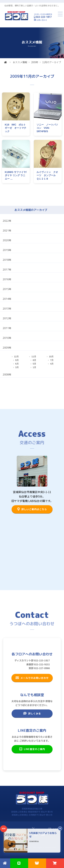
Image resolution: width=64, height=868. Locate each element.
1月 (34, 367)
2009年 (35, 62)
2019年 (7, 250)
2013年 (7, 309)
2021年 (7, 231)
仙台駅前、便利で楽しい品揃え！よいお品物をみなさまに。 (32, 6)
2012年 (7, 318)
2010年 (7, 338)
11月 (34, 357)
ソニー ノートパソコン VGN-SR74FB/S (47, 128)
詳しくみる (32, 713)
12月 (16, 357)
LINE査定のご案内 (32, 749)
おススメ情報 (20, 62)
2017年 (7, 270)
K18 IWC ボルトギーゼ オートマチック (16, 128)
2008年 (7, 375)
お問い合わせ (42, 20)
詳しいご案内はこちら (32, 509)
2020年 (7, 240)
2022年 (7, 221)
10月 (51, 357)
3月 (17, 367)
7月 (52, 360)
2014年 (7, 299)
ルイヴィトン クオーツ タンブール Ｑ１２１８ (47, 175)
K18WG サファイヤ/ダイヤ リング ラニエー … (16, 175)
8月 (34, 360)
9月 (17, 360)
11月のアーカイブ (52, 62)
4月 (52, 364)
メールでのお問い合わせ (32, 678)
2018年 (7, 260)
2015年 (7, 289)
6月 (17, 364)
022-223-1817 (44, 17)
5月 (34, 364)
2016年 (7, 279)
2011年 (7, 328)
